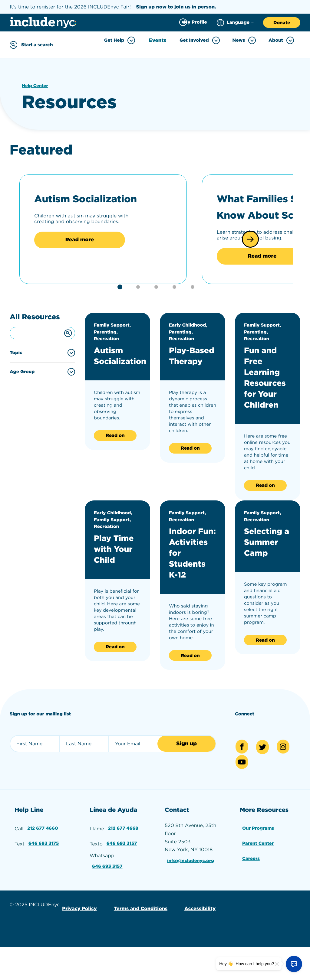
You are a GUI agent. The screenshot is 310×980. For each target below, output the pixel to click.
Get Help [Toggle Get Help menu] (121, 40)
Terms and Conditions (138, 942)
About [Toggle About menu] (281, 40)
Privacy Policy (79, 942)
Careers (251, 893)
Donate (282, 23)
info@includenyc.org (192, 897)
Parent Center (258, 879)
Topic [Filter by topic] (16, 381)
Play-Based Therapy (188, 389)
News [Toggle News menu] (244, 40)
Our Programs (259, 865)
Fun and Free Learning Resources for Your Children (268, 406)
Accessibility (195, 942)
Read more (80, 257)
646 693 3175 (44, 879)
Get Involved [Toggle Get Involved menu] (200, 40)
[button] (250, 253)
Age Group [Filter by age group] (22, 400)
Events (159, 41)
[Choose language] (235, 23)
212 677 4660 (43, 865)
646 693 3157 (122, 879)
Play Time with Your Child (117, 577)
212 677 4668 (124, 865)
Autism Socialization (79, 205)
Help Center (35, 85)
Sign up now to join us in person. (176, 7)
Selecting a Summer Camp (267, 571)
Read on (115, 464)
